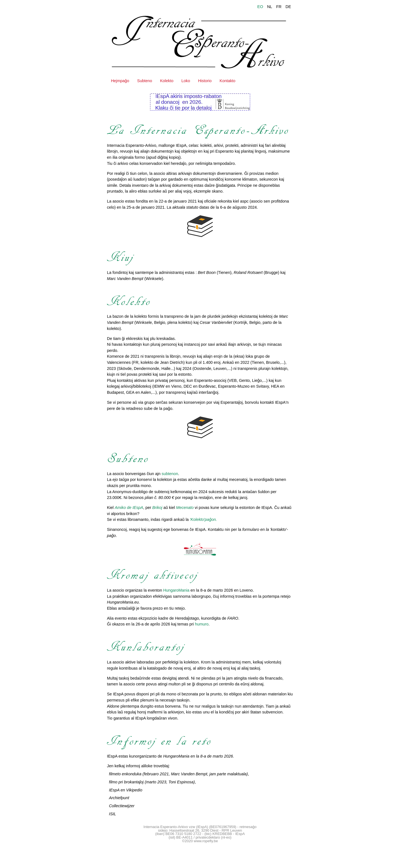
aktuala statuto (185, 207)
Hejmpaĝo (120, 81)
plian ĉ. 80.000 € (159, 498)
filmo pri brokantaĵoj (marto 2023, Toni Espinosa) (152, 782)
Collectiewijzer (122, 806)
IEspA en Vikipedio (126, 790)
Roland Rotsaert (248, 272)
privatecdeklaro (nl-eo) (213, 837)
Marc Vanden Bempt (125, 279)
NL (269, 7)
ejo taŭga (121, 480)
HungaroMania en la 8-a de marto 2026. (198, 756)
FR (279, 7)
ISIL (112, 814)
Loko (186, 81)
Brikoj (157, 508)
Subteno (145, 81)
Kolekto (167, 81)
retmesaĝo (248, 827)
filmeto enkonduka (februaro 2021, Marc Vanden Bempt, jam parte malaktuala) (178, 774)
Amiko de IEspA (129, 508)
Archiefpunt (119, 798)
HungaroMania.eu (123, 602)
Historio (205, 81)
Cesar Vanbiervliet (216, 322)
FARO (233, 618)
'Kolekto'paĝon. (203, 519)
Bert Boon (207, 272)
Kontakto (228, 81)
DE (288, 7)
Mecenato (185, 508)
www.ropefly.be (206, 841)
